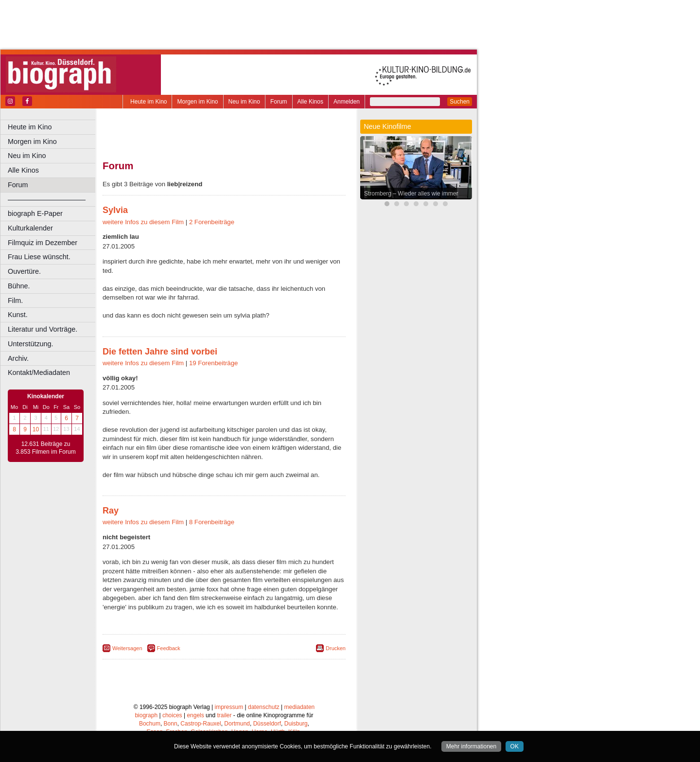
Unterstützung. (31, 344)
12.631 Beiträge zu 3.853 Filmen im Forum (45, 448)
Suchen (460, 102)
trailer (224, 715)
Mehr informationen (471, 746)
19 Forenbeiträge (213, 363)
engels (195, 715)
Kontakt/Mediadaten (39, 372)
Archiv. (18, 358)
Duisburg (296, 724)
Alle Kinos (310, 102)
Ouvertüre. (24, 271)
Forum (279, 102)
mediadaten (300, 707)
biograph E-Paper (35, 213)
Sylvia (115, 210)
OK (515, 746)
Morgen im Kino (197, 102)
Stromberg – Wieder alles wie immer (411, 194)
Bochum (150, 724)
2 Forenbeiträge (212, 222)
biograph (146, 715)
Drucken (336, 648)
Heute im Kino (149, 102)
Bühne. (19, 286)
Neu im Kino (244, 102)
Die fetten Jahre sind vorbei (160, 352)
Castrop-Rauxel (201, 724)
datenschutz (264, 707)
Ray (111, 511)
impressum (229, 707)
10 (36, 429)
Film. (15, 301)
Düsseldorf (267, 724)
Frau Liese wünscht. (39, 257)
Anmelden (347, 102)
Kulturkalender (30, 228)
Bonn (171, 724)
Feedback (169, 648)
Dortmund (237, 724)
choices (172, 715)
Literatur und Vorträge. (43, 329)
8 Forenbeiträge (212, 522)
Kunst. (18, 315)
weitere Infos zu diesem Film (143, 222)
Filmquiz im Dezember (43, 243)
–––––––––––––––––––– (47, 199)
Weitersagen (127, 648)
